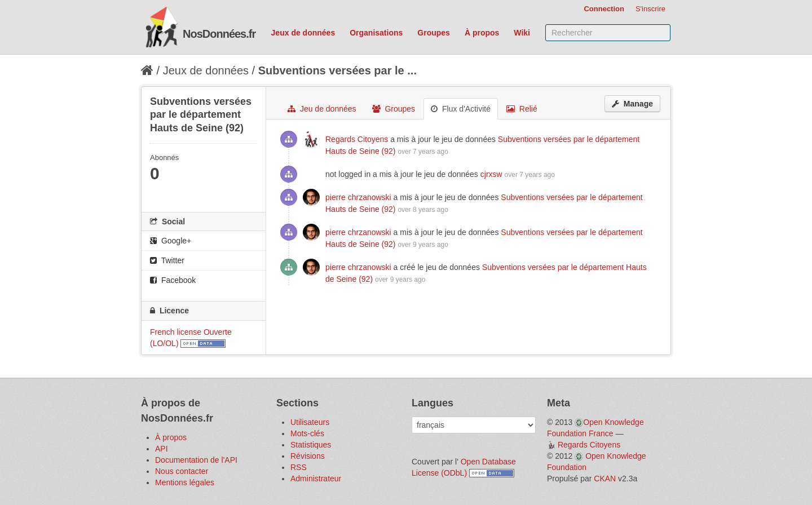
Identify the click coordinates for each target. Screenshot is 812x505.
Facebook (173, 280)
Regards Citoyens (357, 139)
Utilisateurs (310, 422)
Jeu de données (322, 109)
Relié (522, 109)
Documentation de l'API (196, 460)
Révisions (308, 456)
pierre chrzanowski (358, 197)
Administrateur (316, 479)
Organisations (376, 33)
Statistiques (311, 445)
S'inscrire (650, 9)
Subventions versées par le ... (337, 70)
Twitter (167, 260)
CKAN (605, 479)
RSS (299, 467)
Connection (604, 9)
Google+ (171, 241)
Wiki (522, 33)
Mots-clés (307, 433)
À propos (482, 33)
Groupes (434, 33)
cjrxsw (491, 174)
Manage (632, 104)
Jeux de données (303, 33)
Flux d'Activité (461, 109)
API (162, 449)
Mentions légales (185, 482)
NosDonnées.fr (219, 34)
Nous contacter (182, 471)
